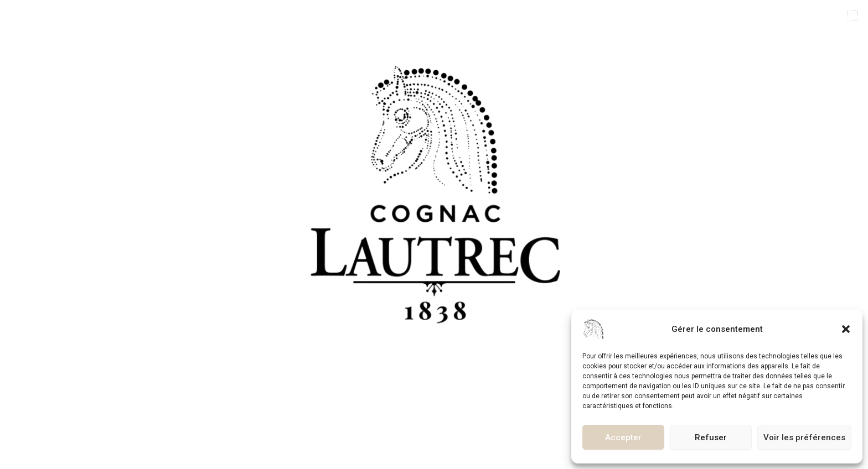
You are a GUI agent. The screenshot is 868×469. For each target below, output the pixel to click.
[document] (434, 234)
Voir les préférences (804, 437)
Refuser (711, 437)
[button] (846, 329)
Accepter (623, 437)
